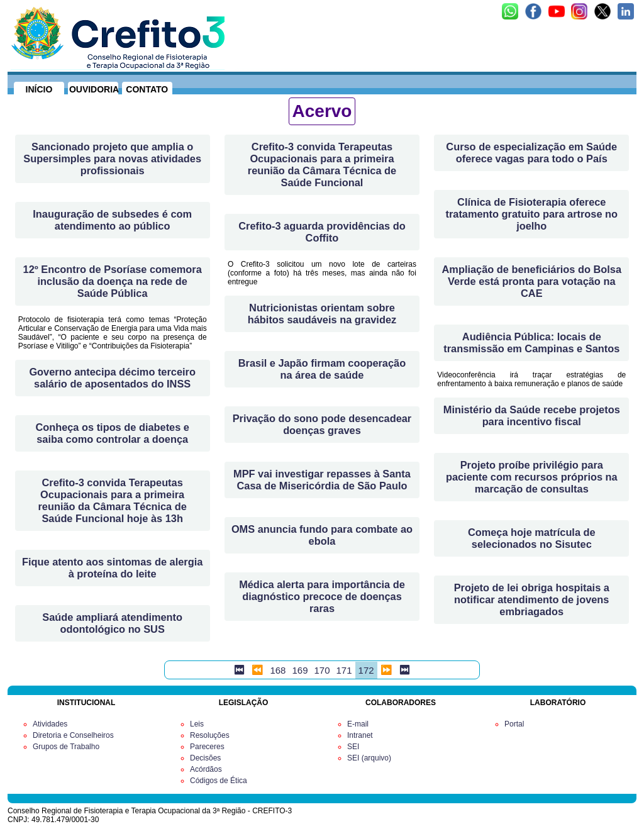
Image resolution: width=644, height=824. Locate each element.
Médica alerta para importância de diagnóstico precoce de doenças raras (322, 596)
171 (344, 670)
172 (366, 670)
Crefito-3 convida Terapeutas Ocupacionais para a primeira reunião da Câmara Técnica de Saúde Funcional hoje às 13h (112, 500)
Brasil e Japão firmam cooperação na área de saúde (322, 369)
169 (300, 670)
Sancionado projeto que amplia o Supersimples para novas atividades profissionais (112, 159)
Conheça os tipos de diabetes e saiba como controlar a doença (112, 433)
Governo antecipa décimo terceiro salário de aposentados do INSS (112, 378)
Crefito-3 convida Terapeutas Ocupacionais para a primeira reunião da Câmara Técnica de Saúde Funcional (322, 164)
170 (322, 670)
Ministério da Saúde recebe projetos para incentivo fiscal (532, 415)
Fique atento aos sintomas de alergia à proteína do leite (112, 568)
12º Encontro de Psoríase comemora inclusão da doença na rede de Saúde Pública (113, 281)
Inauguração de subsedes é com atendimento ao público (112, 220)
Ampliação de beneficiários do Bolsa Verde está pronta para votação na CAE (532, 281)
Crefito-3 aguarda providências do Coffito (322, 232)
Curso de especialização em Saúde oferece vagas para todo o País (531, 153)
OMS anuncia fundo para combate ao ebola (322, 535)
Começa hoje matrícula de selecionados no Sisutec (532, 538)
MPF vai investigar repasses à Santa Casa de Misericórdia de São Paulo (322, 480)
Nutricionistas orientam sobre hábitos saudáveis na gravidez (322, 314)
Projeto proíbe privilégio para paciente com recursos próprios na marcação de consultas (532, 477)
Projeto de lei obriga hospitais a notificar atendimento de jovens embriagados (532, 599)
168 (278, 670)
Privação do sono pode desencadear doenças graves (322, 424)
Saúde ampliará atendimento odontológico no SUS (112, 623)
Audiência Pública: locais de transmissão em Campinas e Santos (531, 342)
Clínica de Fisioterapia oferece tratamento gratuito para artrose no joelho (531, 214)
